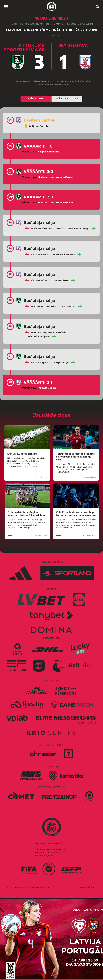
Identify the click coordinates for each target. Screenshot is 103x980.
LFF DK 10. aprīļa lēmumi (22, 454)
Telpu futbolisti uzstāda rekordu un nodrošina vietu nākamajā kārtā (76, 457)
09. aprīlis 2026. (27, 535)
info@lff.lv (47, 855)
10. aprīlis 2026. (27, 477)
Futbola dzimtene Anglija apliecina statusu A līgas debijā (26, 513)
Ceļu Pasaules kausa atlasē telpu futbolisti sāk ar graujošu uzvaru (76, 513)
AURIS (95, 887)
